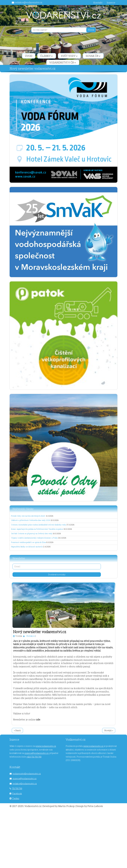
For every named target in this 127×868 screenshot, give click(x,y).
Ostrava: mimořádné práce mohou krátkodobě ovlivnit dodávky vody (39, 525)
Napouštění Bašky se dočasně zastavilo (27, 547)
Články (46, 56)
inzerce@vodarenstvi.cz (37, 753)
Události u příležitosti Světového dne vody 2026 (31, 520)
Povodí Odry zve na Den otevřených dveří (28, 516)
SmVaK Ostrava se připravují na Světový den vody (32, 533)
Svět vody (69, 56)
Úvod (29, 56)
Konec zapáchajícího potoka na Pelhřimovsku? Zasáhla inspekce (37, 529)
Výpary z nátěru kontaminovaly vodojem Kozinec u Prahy (34, 538)
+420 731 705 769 (34, 757)
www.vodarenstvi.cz (46, 746)
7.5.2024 (19, 636)
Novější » (109, 730)
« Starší (17, 730)
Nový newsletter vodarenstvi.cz (40, 632)
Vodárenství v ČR (63, 62)
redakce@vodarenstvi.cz (28, 2)
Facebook (17, 793)
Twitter (16, 798)
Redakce (31, 636)
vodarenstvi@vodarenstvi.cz (27, 774)
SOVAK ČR (93, 56)
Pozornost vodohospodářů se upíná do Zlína (28, 542)
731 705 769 (17, 788)
